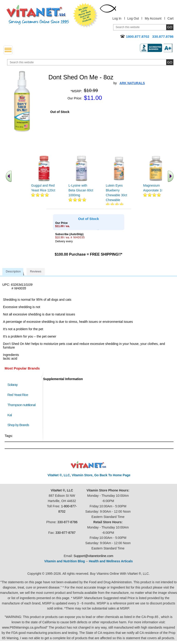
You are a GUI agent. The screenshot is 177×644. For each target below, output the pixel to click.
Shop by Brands (19, 425)
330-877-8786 (67, 522)
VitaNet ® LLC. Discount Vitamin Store (89, 465)
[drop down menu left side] (8, 50)
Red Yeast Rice (18, 395)
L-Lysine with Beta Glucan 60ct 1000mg (81, 190)
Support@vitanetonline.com (93, 556)
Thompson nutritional (21, 405)
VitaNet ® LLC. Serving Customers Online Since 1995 (38, 15)
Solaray (12, 385)
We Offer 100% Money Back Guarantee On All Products (86, 15)
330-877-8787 (66, 533)
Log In (117, 18)
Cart (171, 18)
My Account (153, 18)
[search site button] (170, 62)
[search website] (90, 62)
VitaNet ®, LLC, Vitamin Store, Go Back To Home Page (89, 475)
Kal (10, 415)
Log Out (133, 18)
